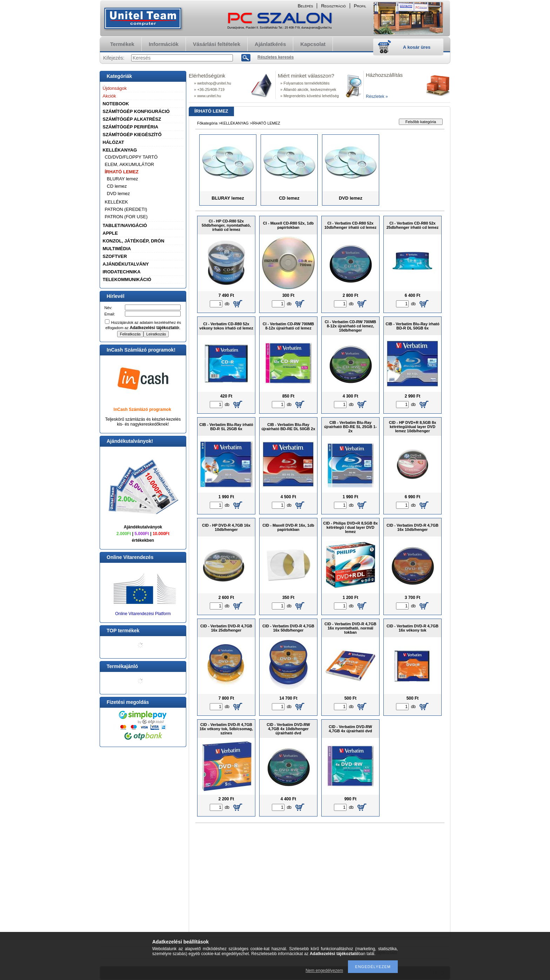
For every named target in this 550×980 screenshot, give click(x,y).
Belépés (306, 6)
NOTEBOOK (116, 104)
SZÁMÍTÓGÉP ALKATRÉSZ (132, 119)
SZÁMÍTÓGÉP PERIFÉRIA (131, 127)
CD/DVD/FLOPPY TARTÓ (131, 157)
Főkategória (207, 123)
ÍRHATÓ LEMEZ (122, 172)
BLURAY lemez (123, 179)
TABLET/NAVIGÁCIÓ (125, 225)
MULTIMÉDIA (117, 249)
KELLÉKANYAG (120, 150)
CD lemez (117, 186)
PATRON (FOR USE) (126, 217)
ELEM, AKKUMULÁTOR (130, 164)
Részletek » (377, 96)
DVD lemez (119, 194)
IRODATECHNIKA (122, 272)
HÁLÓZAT (113, 142)
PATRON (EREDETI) (126, 209)
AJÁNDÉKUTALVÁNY (126, 264)
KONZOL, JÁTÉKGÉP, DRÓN (134, 241)
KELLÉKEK (117, 202)
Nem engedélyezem (324, 971)
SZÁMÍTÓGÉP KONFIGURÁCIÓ (136, 111)
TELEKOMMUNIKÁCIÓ (127, 279)
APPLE (110, 233)
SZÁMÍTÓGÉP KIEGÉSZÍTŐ (132, 135)
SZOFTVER (115, 256)
